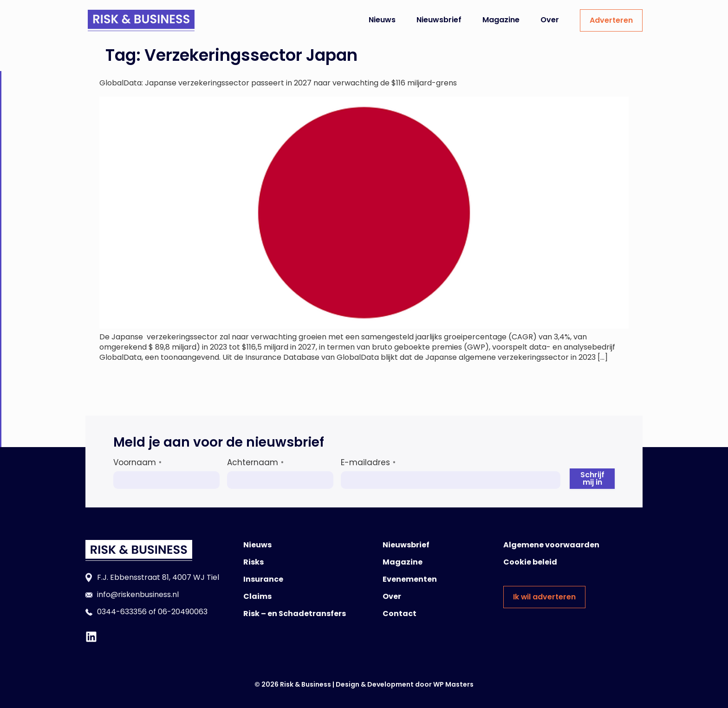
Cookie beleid (530, 562)
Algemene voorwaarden (551, 545)
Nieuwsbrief (439, 20)
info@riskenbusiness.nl (138, 594)
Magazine (501, 20)
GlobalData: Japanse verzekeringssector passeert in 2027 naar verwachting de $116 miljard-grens (278, 83)
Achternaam (255, 462)
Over (550, 20)
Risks (253, 562)
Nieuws (382, 20)
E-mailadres (368, 462)
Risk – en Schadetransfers (295, 614)
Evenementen (410, 579)
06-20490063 (183, 612)
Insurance (263, 579)
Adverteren (611, 20)
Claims (257, 596)
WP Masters (453, 684)
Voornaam (137, 462)
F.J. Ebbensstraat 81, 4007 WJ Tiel (158, 577)
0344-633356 (122, 612)
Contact (400, 614)
